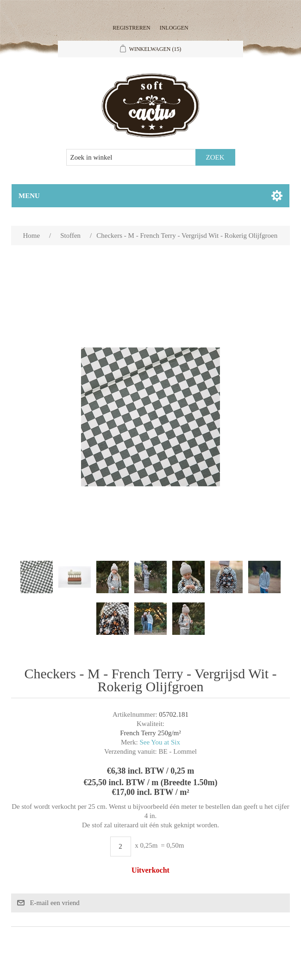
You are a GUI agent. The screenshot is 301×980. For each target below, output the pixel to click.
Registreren (131, 28)
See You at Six (160, 742)
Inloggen (174, 28)
